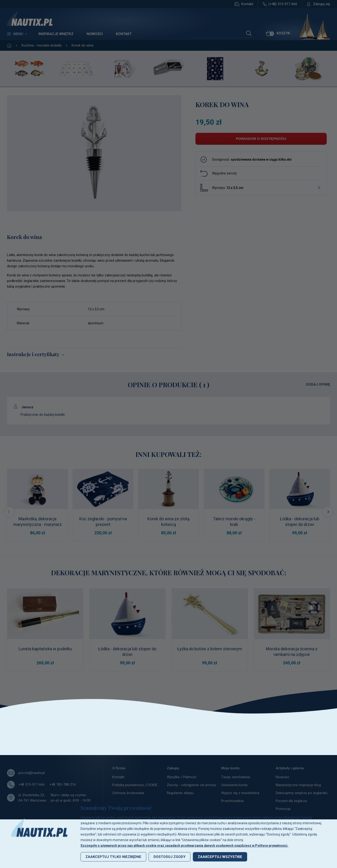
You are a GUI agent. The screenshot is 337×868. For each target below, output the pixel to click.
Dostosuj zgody (170, 857)
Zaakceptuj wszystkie (220, 857)
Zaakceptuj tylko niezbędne (113, 857)
